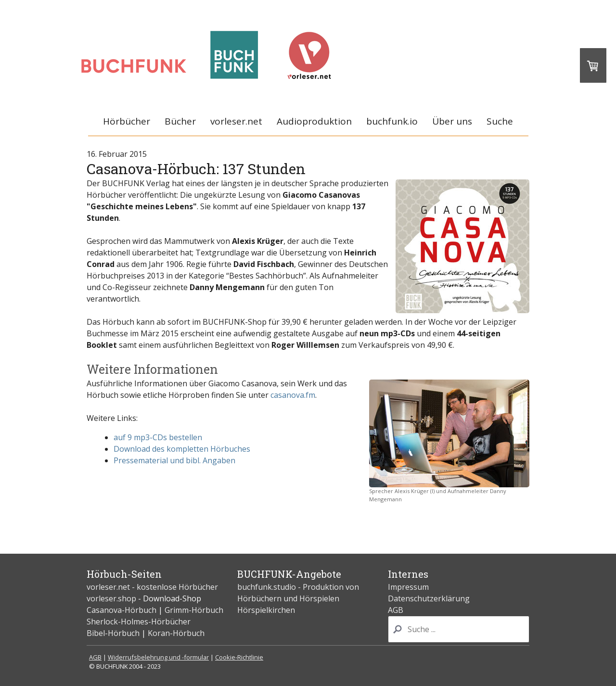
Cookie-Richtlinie (239, 657)
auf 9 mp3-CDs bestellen (158, 437)
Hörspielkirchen (266, 610)
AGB (396, 610)
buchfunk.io (392, 121)
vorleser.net (236, 121)
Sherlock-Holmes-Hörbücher (139, 622)
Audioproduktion (314, 121)
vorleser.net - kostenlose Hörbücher (153, 587)
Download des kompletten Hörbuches (182, 449)
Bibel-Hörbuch (113, 633)
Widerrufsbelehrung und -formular (158, 657)
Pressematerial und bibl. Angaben (174, 460)
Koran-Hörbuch (176, 633)
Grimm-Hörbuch (194, 610)
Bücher (180, 121)
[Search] (459, 629)
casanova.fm (293, 395)
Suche (500, 121)
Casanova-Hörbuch (122, 610)
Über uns (452, 121)
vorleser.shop (111, 598)
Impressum (408, 587)
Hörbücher (127, 121)
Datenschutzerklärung (429, 598)
